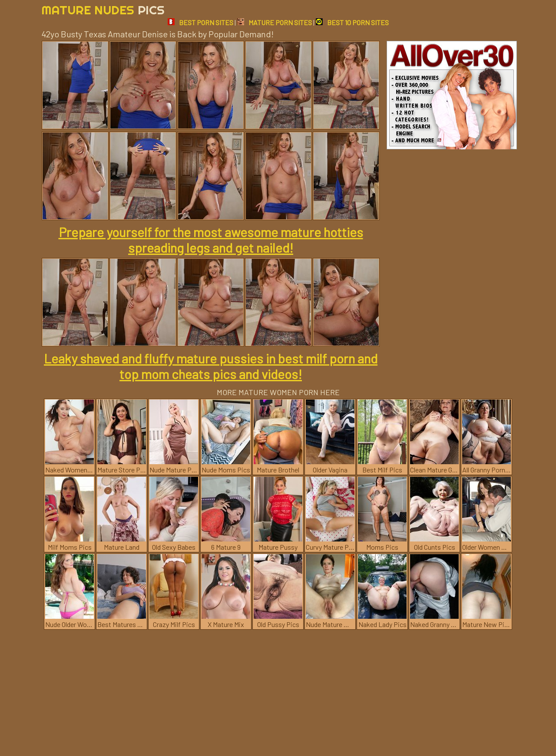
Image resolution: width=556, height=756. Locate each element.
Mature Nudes (103, 10)
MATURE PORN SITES (275, 22)
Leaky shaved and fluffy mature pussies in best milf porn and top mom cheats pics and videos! (211, 366)
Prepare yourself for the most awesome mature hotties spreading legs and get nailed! (211, 240)
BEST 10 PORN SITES (352, 22)
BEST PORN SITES (200, 22)
